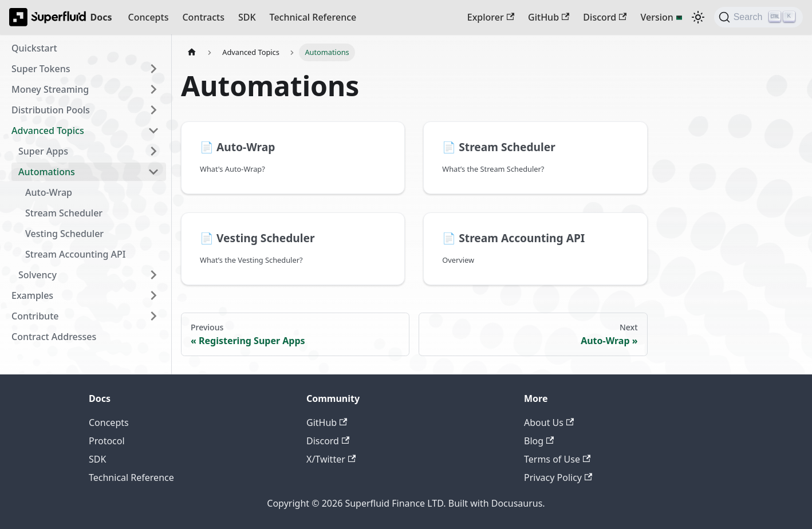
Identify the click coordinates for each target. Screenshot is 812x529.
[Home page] (192, 52)
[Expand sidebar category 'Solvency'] (153, 275)
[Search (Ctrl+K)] (758, 17)
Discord (605, 17)
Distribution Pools (51, 110)
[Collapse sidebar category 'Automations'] (153, 172)
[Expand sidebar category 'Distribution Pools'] (153, 110)
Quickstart (34, 48)
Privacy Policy (558, 477)
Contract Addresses (54, 337)
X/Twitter (331, 459)
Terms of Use (557, 459)
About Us (549, 423)
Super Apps (43, 151)
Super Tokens (41, 69)
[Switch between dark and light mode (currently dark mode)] (698, 17)
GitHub (549, 17)
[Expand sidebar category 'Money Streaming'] (153, 89)
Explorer (491, 17)
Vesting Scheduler (64, 234)
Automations (47, 172)
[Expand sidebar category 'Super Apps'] (153, 151)
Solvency (38, 275)
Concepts (149, 17)
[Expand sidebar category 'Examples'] (153, 295)
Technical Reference (313, 17)
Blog (539, 441)
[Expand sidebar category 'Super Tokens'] (153, 69)
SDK (247, 17)
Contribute (35, 316)
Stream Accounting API (76, 254)
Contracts (203, 17)
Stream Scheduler (64, 213)
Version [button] (657, 17)
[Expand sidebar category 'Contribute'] (153, 316)
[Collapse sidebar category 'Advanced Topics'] (153, 131)
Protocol (107, 441)
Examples (32, 295)
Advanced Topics (48, 131)
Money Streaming (50, 89)
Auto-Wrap (49, 192)
